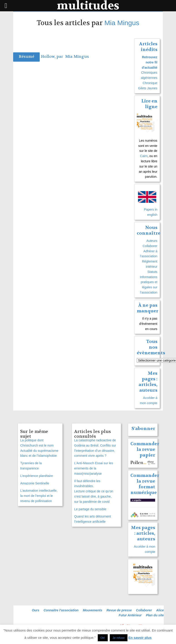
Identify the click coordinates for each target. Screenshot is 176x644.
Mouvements (93, 610)
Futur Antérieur (130, 615)
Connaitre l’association (61, 610)
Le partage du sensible (90, 509)
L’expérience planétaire (37, 476)
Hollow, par (52, 57)
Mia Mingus (122, 23)
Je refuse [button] (119, 638)
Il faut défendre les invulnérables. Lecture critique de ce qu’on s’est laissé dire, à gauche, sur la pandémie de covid (94, 491)
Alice (160, 610)
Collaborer (150, 246)
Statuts (152, 272)
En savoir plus (140, 638)
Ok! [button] (103, 638)
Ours (35, 610)
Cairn (144, 156)
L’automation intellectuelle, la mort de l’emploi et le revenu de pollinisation (39, 496)
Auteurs (152, 241)
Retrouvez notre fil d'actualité (150, 62)
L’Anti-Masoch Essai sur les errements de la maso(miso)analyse (94, 468)
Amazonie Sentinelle (35, 483)
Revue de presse (119, 610)
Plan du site (155, 615)
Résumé (26, 57)
